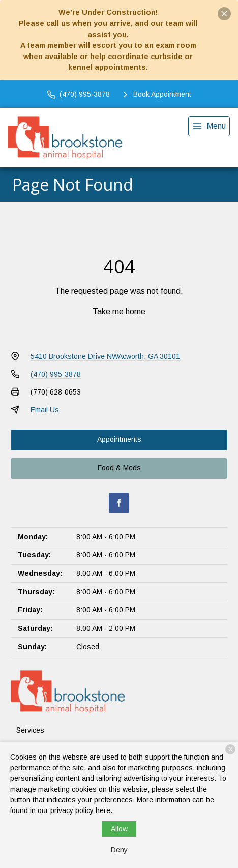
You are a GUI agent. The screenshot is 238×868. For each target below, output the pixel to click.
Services (30, 730)
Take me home (119, 311)
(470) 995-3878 (56, 374)
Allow (119, 829)
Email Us (45, 410)
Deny (119, 850)
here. (104, 810)
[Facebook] (119, 503)
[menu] (209, 126)
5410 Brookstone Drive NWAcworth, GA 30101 (105, 356)
